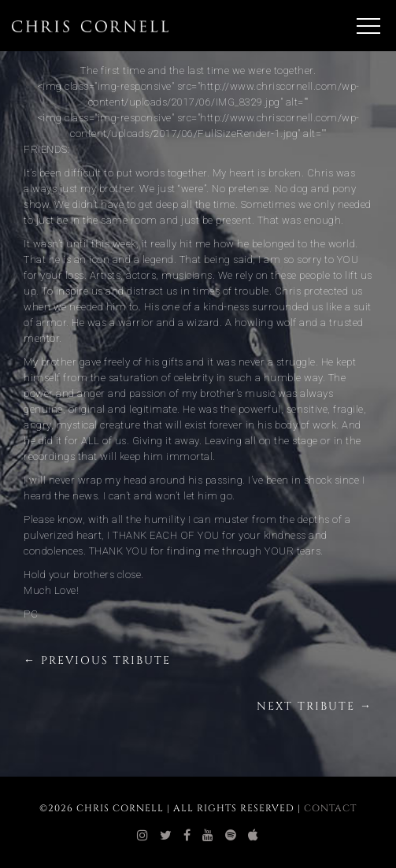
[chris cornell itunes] (254, 836)
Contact (330, 808)
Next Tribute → (315, 706)
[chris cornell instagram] (143, 836)
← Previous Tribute (97, 660)
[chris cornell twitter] (166, 836)
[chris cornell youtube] (208, 836)
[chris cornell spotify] (231, 836)
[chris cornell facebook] (187, 836)
